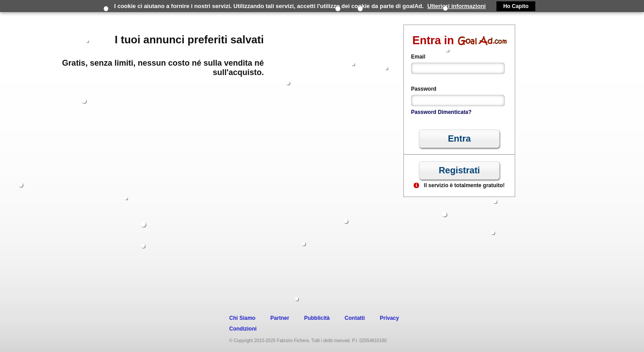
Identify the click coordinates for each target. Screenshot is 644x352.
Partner (280, 318)
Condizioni (243, 329)
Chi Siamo (243, 318)
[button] (459, 139)
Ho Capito (516, 6)
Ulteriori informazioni (456, 6)
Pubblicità (317, 318)
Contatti (355, 318)
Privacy (389, 318)
